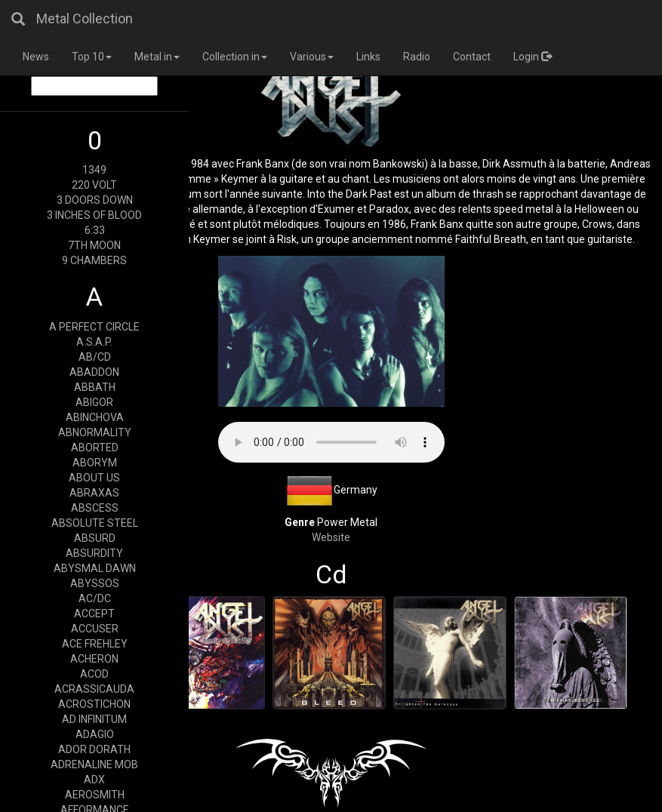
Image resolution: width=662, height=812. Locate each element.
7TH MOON (94, 245)
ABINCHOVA (95, 417)
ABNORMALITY (95, 432)
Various (312, 57)
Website (331, 537)
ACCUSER (95, 629)
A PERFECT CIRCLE (94, 327)
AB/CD (95, 357)
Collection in (235, 57)
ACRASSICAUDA (94, 689)
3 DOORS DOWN (95, 200)
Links (368, 57)
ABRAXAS (94, 493)
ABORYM (95, 463)
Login (533, 57)
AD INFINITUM (94, 719)
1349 (94, 170)
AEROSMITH (95, 795)
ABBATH (95, 387)
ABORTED (95, 448)
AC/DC (95, 598)
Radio (417, 57)
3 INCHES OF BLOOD (94, 215)
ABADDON (94, 372)
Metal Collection (85, 18)
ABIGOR (94, 402)
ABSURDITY (94, 553)
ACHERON (94, 659)
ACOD (94, 674)
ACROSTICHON (94, 704)
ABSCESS (95, 508)
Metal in (157, 57)
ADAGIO (95, 734)
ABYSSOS (95, 583)
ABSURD (95, 538)
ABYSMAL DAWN (95, 568)
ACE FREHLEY (95, 644)
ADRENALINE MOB (94, 764)
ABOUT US (94, 478)
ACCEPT (94, 614)
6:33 (95, 230)
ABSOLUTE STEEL (95, 523)
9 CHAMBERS (94, 260)
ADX (94, 780)
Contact (472, 57)
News (36, 57)
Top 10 (92, 57)
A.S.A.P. (94, 342)
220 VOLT (94, 185)
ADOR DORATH (94, 749)
